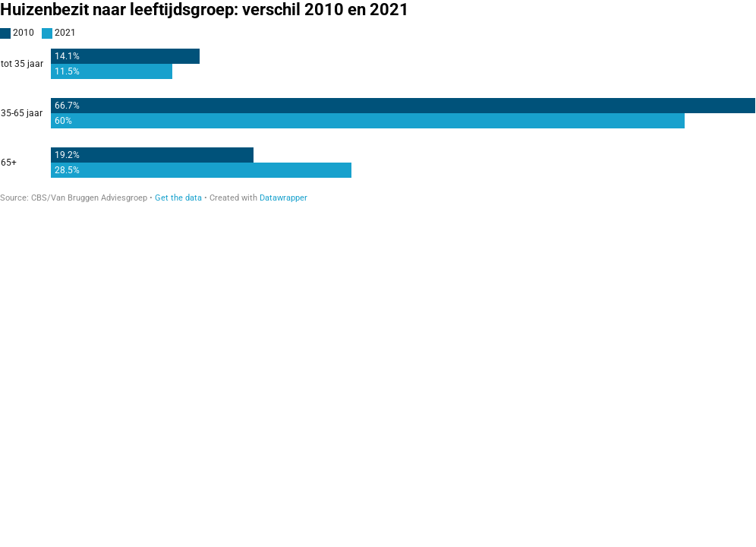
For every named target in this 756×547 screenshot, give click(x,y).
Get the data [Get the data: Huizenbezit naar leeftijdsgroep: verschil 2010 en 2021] (178, 198)
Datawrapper (283, 198)
